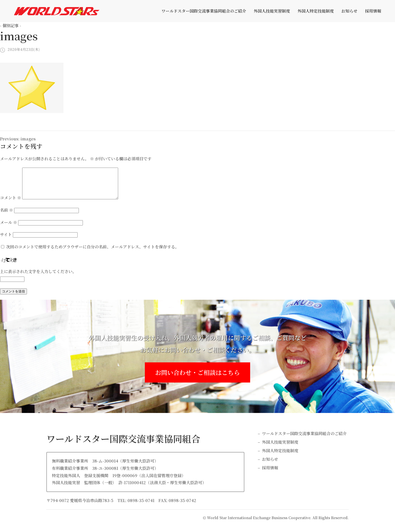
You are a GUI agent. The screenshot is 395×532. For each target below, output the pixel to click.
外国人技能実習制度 (272, 11)
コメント (11, 204)
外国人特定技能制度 (316, 11)
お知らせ (349, 11)
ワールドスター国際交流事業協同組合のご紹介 (204, 11)
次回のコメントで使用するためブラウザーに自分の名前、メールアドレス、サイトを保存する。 (93, 253)
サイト (6, 240)
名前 (7, 216)
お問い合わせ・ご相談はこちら (197, 378)
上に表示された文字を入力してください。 (38, 277)
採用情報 (373, 11)
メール (9, 228)
